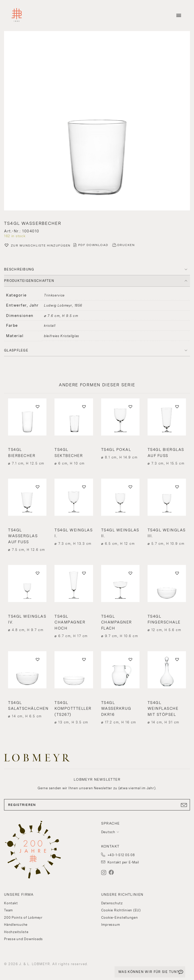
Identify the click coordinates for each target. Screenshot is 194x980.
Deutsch (108, 832)
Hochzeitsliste (16, 932)
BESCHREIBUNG (19, 269)
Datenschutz (112, 903)
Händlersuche (16, 925)
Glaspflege (16, 350)
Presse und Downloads (23, 939)
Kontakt (11, 903)
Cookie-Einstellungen (120, 918)
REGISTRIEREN (97, 805)
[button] (37, 246)
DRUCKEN (126, 245)
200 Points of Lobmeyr (23, 918)
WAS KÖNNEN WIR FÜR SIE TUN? (149, 972)
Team (8, 910)
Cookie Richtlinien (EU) (121, 910)
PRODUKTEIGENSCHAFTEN (29, 281)
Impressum (111, 925)
